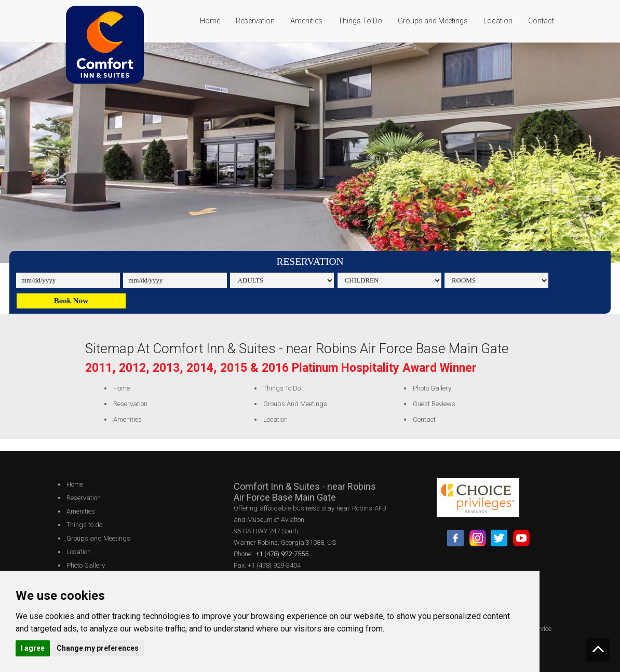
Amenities (306, 21)
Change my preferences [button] (98, 648)
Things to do (279, 388)
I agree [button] (33, 648)
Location (498, 21)
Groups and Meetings (433, 21)
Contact (541, 21)
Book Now (71, 301)
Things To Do (360, 21)
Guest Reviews (432, 404)
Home (210, 21)
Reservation (255, 21)
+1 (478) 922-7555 (282, 554)
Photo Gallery (429, 388)
